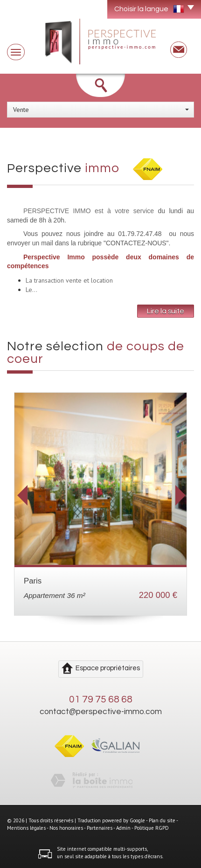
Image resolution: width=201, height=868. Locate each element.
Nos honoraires (66, 828)
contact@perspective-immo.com (101, 712)
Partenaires (100, 828)
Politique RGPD (152, 828)
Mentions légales (26, 828)
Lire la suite (166, 311)
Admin (123, 828)
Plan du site (162, 820)
